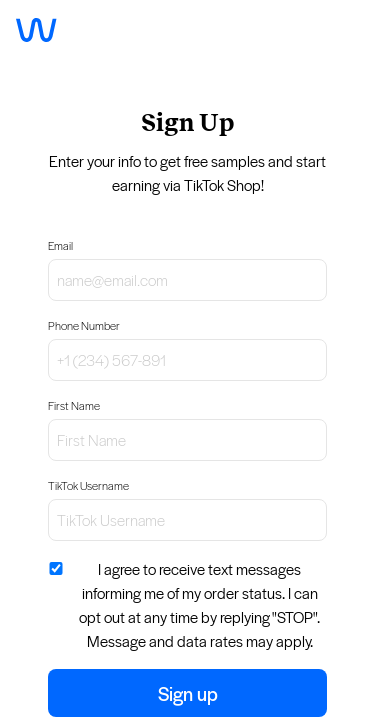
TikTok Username (88, 485)
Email (60, 245)
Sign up (188, 693)
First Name (74, 405)
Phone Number (84, 325)
